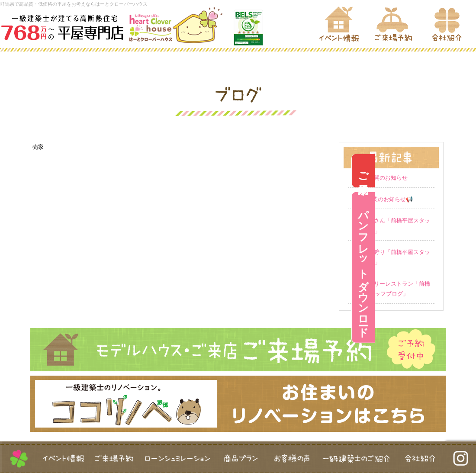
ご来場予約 (465, 171)
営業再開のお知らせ (382, 178)
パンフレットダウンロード (465, 267)
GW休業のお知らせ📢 (385, 199)
